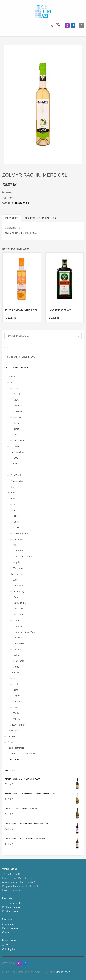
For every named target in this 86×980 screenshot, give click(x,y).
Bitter (16, 516)
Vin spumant (19, 568)
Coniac (17, 527)
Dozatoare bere (21, 533)
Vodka (16, 713)
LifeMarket (13, 731)
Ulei (12, 487)
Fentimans (18, 626)
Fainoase (15, 464)
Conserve (15, 446)
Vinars (16, 707)
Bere (16, 510)
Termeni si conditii (12, 903)
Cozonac (17, 406)
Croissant (18, 411)
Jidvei (19, 562)
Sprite (16, 667)
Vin (15, 545)
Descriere (12, 218)
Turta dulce (19, 440)
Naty (16, 458)
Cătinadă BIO (20, 603)
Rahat (16, 429)
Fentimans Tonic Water (25, 632)
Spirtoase (15, 673)
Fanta (16, 620)
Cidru (16, 522)
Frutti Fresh (19, 643)
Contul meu (9, 924)
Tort (15, 435)
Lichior (17, 684)
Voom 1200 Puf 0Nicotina (23, 754)
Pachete (11, 736)
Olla (12, 469)
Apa (15, 504)
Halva (16, 423)
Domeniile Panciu (25, 556)
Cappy (16, 597)
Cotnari (20, 551)
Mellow (17, 655)
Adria (16, 580)
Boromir (14, 382)
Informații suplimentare (41, 218)
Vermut (17, 701)
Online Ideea (63, 972)
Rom (16, 690)
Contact (6, 932)
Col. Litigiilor (9, 949)
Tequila (17, 696)
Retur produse (10, 928)
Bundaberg (19, 591)
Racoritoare (16, 574)
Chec (16, 388)
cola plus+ (18, 614)
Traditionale (22, 203)
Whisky (17, 719)
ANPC (5, 945)
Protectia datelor (12, 907)
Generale (15, 498)
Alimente (12, 377)
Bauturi (11, 493)
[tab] (12, 218)
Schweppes (19, 661)
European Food (18, 452)
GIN (15, 678)
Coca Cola (18, 609)
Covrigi (17, 400)
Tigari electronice (16, 748)
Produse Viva (17, 481)
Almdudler (18, 585)
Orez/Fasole (16, 475)
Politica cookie (10, 911)
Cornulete (18, 394)
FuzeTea (17, 649)
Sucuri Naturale (18, 725)
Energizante (19, 539)
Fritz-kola (18, 638)
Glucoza (17, 417)
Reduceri (12, 742)
